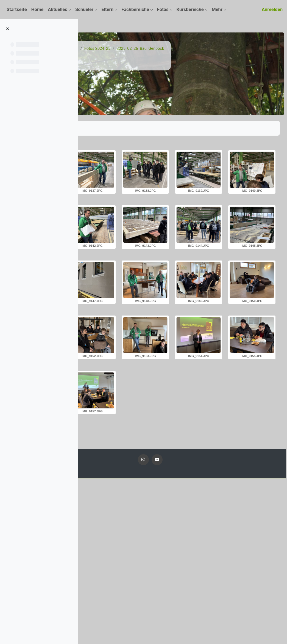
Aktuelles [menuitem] (58, 9)
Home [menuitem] (37, 9)
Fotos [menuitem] (163, 9)
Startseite (103, 49)
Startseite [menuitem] (17, 9)
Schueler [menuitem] (84, 9)
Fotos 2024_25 (176, 49)
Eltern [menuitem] (107, 9)
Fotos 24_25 (146, 49)
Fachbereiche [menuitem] (135, 9)
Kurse (123, 49)
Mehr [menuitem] (217, 9)
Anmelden (272, 9)
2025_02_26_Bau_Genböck (220, 49)
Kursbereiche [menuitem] (190, 9)
